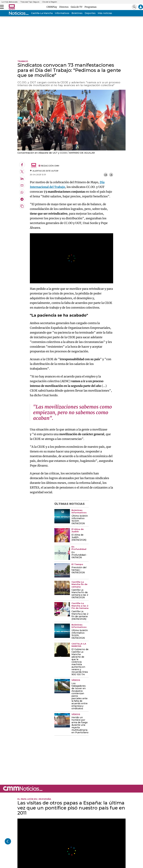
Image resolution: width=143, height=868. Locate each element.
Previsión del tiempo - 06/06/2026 (79, 570)
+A (106, 175)
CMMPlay (52, 7)
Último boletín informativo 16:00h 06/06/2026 (80, 520)
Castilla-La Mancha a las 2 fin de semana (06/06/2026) (80, 615)
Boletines (77, 13)
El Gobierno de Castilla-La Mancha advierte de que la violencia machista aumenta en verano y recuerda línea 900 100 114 (80, 662)
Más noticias (105, 13)
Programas (91, 7)
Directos (64, 7)
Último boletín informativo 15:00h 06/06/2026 (80, 634)
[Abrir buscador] (134, 7)
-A (111, 175)
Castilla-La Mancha (42, 13)
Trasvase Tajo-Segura (30, 2)
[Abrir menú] (2, 7)
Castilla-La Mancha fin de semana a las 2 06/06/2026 (80, 594)
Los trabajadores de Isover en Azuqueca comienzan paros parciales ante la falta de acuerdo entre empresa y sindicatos (80, 696)
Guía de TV (77, 7)
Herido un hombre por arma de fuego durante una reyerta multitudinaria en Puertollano (80, 725)
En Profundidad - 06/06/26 (79, 555)
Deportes (90, 13)
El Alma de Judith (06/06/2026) (79, 537)
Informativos (62, 13)
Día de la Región (50, 2)
